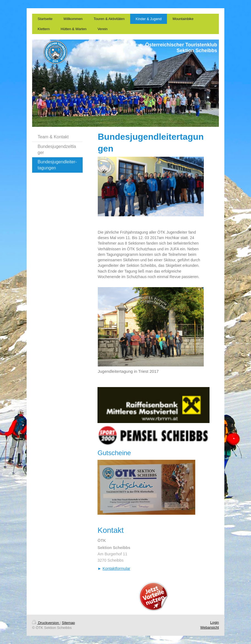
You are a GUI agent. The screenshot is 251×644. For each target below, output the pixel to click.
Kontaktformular (116, 569)
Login (214, 622)
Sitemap (68, 623)
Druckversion (46, 623)
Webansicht (210, 627)
